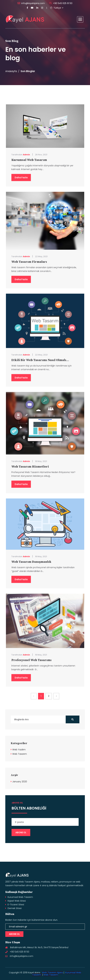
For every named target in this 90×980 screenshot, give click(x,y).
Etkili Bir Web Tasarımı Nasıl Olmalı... (40, 360)
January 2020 (20, 782)
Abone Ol (14, 934)
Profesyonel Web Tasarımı (31, 660)
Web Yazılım (19, 750)
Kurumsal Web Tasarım (29, 160)
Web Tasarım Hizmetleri (30, 467)
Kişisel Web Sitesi (17, 901)
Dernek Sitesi (15, 908)
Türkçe (56, 8)
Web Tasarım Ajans (52, 973)
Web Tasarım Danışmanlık (31, 562)
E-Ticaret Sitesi (16, 905)
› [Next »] (56, 696)
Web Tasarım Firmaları (29, 262)
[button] (80, 19)
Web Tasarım (20, 754)
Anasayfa (11, 71)
